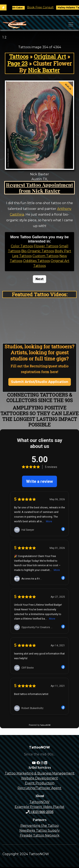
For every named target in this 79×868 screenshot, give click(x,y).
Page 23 (17, 63)
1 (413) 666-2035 (40, 812)
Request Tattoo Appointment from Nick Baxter (39, 188)
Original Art (50, 56)
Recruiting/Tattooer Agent (39, 788)
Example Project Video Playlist (40, 807)
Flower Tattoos (46, 246)
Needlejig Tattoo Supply (39, 831)
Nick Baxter (44, 70)
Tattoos (19, 56)
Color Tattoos (22, 246)
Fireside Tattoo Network (40, 835)
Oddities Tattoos (36, 261)
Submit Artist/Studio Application (40, 382)
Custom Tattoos (46, 256)
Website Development (39, 778)
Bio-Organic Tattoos (38, 251)
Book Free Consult (45, 7)
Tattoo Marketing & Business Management (40, 773)
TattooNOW (39, 802)
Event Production (40, 783)
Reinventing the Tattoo (40, 826)
